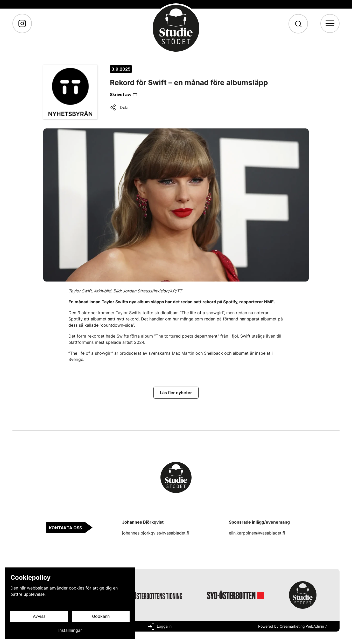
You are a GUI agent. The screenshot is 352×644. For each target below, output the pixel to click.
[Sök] (298, 24)
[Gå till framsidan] (176, 28)
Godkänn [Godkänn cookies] (101, 616)
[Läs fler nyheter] (176, 393)
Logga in (164, 626)
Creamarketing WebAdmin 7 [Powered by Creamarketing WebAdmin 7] (303, 626)
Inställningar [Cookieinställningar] (70, 631)
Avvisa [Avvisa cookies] (39, 616)
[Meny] (330, 23)
